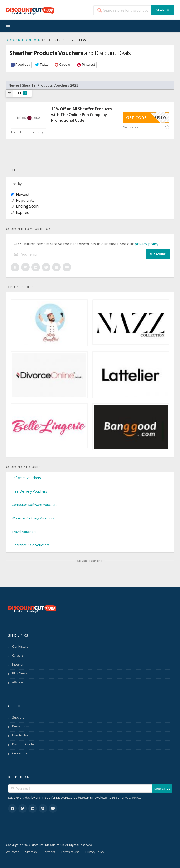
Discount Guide (23, 744)
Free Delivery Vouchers (29, 491)
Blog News (19, 673)
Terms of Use (70, 852)
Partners (49, 852)
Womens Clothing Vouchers (33, 518)
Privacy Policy (95, 852)
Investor (18, 665)
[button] (21, 65)
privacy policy (146, 244)
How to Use (20, 735)
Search (163, 10)
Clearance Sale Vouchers (31, 545)
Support (18, 717)
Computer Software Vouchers (34, 505)
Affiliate (17, 682)
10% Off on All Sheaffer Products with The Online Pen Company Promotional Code (81, 115)
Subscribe (158, 254)
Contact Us (20, 753)
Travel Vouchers (24, 532)
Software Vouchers (26, 478)
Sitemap (31, 852)
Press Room (21, 726)
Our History (20, 646)
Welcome (13, 852)
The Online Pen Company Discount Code (29, 132)
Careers (18, 656)
